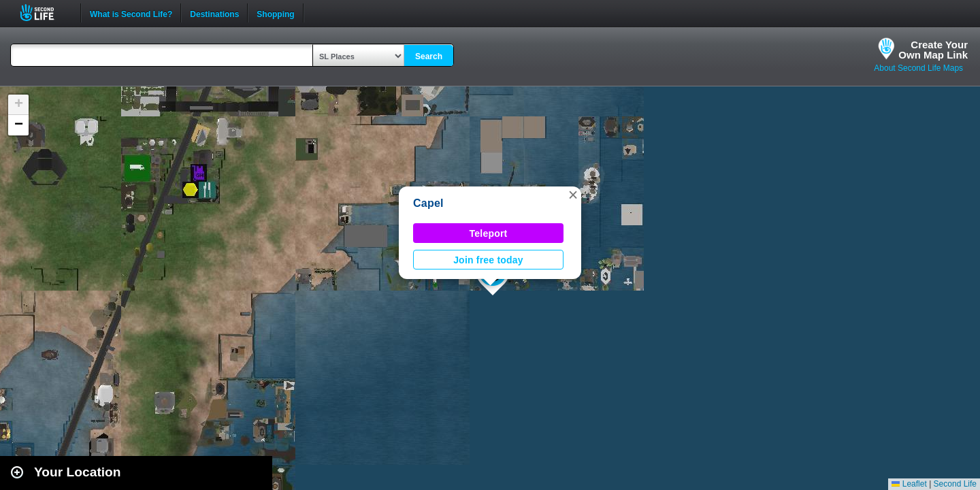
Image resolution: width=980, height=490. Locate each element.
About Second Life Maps (918, 68)
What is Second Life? (131, 13)
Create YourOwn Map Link (933, 50)
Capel (428, 203)
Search (429, 56)
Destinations (214, 13)
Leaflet (909, 484)
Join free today (488, 260)
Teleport (489, 233)
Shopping (275, 13)
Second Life (45, 13)
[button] (573, 195)
